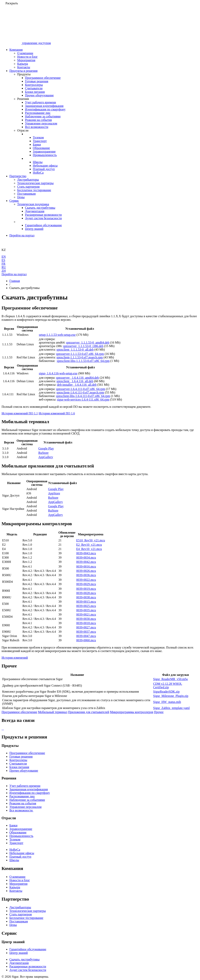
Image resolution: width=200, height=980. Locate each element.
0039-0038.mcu (86, 597)
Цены (21, 197)
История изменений (15, 658)
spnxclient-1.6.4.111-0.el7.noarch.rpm (80, 392)
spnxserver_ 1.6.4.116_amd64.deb (77, 378)
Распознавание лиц (38, 113)
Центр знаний (34, 229)
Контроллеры (34, 85)
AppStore (54, 493)
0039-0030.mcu (86, 619)
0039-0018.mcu (86, 623)
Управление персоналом (41, 123)
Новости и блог (27, 57)
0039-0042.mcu (86, 562)
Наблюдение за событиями (43, 116)
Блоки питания (35, 92)
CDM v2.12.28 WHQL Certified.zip (168, 685)
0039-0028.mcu (86, 593)
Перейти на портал (22, 235)
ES (3, 260)
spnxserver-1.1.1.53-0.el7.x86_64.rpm (80, 354)
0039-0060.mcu (86, 640)
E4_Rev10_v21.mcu (89, 549)
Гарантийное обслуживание (43, 225)
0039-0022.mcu (86, 580)
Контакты (24, 67)
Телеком (38, 137)
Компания (16, 50)
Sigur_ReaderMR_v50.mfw (171, 679)
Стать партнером (28, 187)
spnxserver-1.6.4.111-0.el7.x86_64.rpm (81, 389)
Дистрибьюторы (28, 180)
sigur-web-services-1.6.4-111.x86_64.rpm (83, 399)
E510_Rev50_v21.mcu (91, 540)
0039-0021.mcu (86, 614)
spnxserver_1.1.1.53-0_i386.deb (83, 346)
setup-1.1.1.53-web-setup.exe (57, 335)
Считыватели (34, 88)
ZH (4, 271)
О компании (25, 53)
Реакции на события (38, 120)
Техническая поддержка (33, 204)
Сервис (14, 201)
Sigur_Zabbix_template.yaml (171, 708)
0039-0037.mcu (86, 632)
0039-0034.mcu (86, 558)
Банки (37, 144)
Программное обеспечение (43, 78)
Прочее (159, 712)
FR (4, 264)
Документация (35, 211)
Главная (15, 281)
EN (4, 257)
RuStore (43, 453)
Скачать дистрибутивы (40, 208)
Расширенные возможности (43, 215)
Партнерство (18, 176)
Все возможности (37, 127)
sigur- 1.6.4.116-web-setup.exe (58, 373)
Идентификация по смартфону (45, 109)
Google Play (46, 448)
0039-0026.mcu (86, 571)
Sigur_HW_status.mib (167, 702)
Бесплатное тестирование (34, 190)
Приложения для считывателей (89, 712)
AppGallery (46, 457)
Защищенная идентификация (44, 106)
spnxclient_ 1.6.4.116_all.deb (75, 381)
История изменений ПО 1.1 (20, 413)
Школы (38, 162)
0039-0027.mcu (86, 627)
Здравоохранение (44, 151)
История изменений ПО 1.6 (57, 413)
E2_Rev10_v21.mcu (89, 545)
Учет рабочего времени (41, 102)
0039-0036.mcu (86, 575)
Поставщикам (26, 194)
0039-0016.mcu (86, 566)
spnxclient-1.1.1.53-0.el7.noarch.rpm (80, 357)
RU (4, 267)
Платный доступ (44, 169)
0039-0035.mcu (86, 610)
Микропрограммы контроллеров (132, 712)
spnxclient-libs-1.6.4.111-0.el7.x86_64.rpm (83, 396)
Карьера (23, 64)
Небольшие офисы (45, 166)
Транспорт (40, 141)
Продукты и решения (23, 71)
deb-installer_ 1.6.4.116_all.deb (77, 385)
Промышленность (45, 155)
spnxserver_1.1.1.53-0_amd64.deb (88, 343)
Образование (41, 148)
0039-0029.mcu (86, 584)
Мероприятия (26, 60)
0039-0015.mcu (86, 602)
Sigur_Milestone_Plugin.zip (171, 696)
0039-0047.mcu (86, 636)
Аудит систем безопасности (43, 218)
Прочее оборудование (39, 95)
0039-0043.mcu (86, 553)
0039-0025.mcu (86, 606)
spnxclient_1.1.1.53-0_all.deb (75, 350)
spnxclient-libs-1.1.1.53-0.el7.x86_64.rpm (83, 361)
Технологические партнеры (35, 183)
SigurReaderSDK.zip (166, 692)
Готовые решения (37, 81)
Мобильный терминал (53, 712)
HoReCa (38, 173)
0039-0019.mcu (86, 589)
